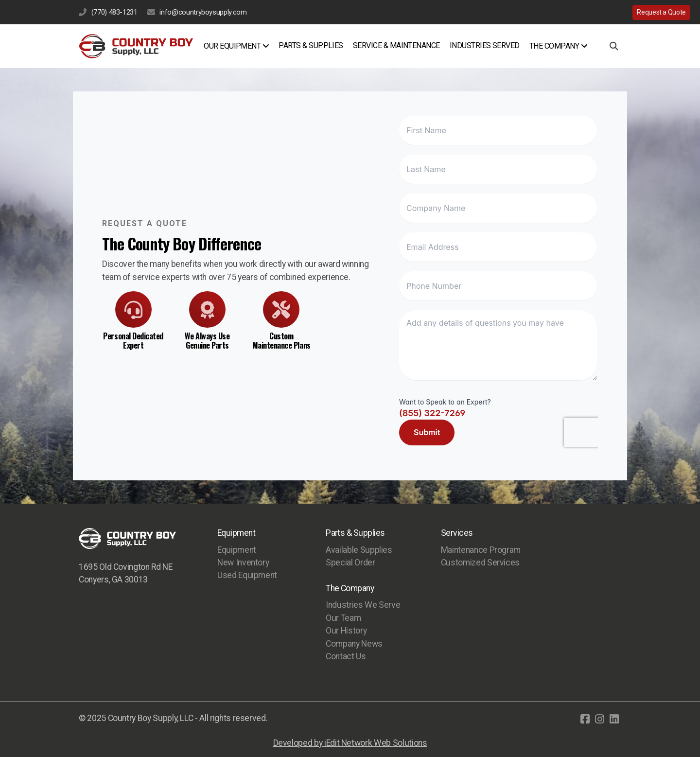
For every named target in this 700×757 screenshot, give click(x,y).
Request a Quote (661, 12)
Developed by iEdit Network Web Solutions (350, 743)
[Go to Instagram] (599, 719)
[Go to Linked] (614, 719)
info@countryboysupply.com (203, 12)
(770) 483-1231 (114, 12)
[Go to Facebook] (585, 719)
